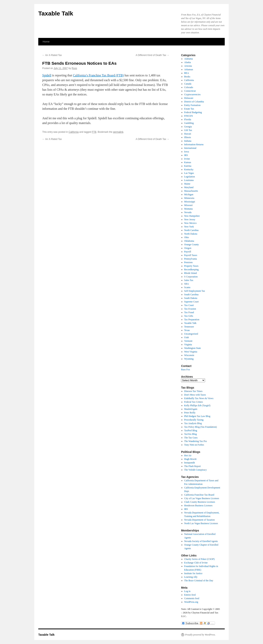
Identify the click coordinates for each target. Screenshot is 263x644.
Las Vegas (189, 173)
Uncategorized (191, 334)
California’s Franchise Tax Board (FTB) (98, 75)
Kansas (188, 162)
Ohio (187, 237)
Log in (187, 591)
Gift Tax (188, 130)
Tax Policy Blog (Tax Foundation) (201, 427)
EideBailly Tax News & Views (199, 398)
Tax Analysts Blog (193, 423)
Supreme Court (191, 302)
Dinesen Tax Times (193, 391)
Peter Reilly (190, 413)
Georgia (188, 127)
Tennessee (189, 327)
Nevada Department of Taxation (200, 520)
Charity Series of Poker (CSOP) (199, 559)
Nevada (188, 212)
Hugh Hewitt (190, 459)
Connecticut (190, 91)
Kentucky (189, 169)
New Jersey (190, 219)
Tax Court (189, 305)
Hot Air (188, 455)
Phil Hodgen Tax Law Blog (197, 416)
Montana (189, 209)
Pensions (189, 262)
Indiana (188, 141)
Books (187, 77)
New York (189, 227)
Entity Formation (192, 105)
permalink (118, 132)
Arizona (188, 66)
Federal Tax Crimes (194, 402)
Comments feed (192, 598)
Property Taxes (191, 266)
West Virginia (191, 352)
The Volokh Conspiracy (196, 470)
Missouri (189, 205)
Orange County (192, 245)
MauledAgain (191, 409)
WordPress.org (191, 602)
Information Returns (194, 144)
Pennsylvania (191, 259)
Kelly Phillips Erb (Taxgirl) (197, 405)
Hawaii (188, 134)
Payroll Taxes (191, 255)
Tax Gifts (189, 316)
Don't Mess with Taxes (195, 395)
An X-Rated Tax (52, 55)
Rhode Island (191, 273)
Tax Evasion (190, 309)
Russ (74, 68)
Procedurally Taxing (194, 420)
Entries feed (190, 595)
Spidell (47, 75)
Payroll (188, 252)
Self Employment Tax (195, 291)
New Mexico (190, 223)
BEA (187, 73)
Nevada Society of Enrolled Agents (201, 541)
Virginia (188, 345)
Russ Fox (186, 370)
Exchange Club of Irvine (196, 563)
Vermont (188, 341)
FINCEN (189, 116)
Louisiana (189, 180)
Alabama (189, 59)
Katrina (188, 166)
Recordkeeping (191, 270)
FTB (94, 132)
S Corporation (191, 277)
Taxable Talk (56, 13)
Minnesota (189, 198)
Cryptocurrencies (192, 94)
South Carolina (191, 295)
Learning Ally (191, 577)
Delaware (189, 98)
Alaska (188, 62)
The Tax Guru (191, 438)
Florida (188, 119)
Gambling (189, 123)
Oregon (188, 248)
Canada (188, 84)
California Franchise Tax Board (199, 495)
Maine (187, 184)
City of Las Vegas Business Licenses (202, 498)
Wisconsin (189, 355)
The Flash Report (192, 466)
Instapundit (190, 463)
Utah (187, 337)
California (74, 132)
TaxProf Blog (191, 430)
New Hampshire (192, 216)
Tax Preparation (192, 320)
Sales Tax (189, 280)
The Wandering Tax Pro (196, 441)
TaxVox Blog (191, 434)
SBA (187, 284)
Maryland (189, 187)
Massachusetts (191, 191)
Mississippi (190, 202)
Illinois (188, 137)
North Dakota (191, 234)
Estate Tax (189, 109)
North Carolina (191, 230)
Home (46, 42)
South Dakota (191, 298)
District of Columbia (194, 102)
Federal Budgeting (193, 112)
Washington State (193, 348)
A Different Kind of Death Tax (152, 55)
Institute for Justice (193, 573)
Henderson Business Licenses (198, 505)
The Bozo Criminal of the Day (199, 580)
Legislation (190, 177)
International (190, 148)
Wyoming (189, 359)
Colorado (189, 87)
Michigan (189, 194)
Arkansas (189, 69)
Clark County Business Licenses (200, 502)
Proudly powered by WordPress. (200, 635)
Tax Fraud (189, 312)
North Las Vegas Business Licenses (201, 523)
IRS (186, 155)
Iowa (187, 152)
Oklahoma (189, 241)
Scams (187, 287)
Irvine (187, 159)
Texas (187, 330)
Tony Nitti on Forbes (194, 445)
